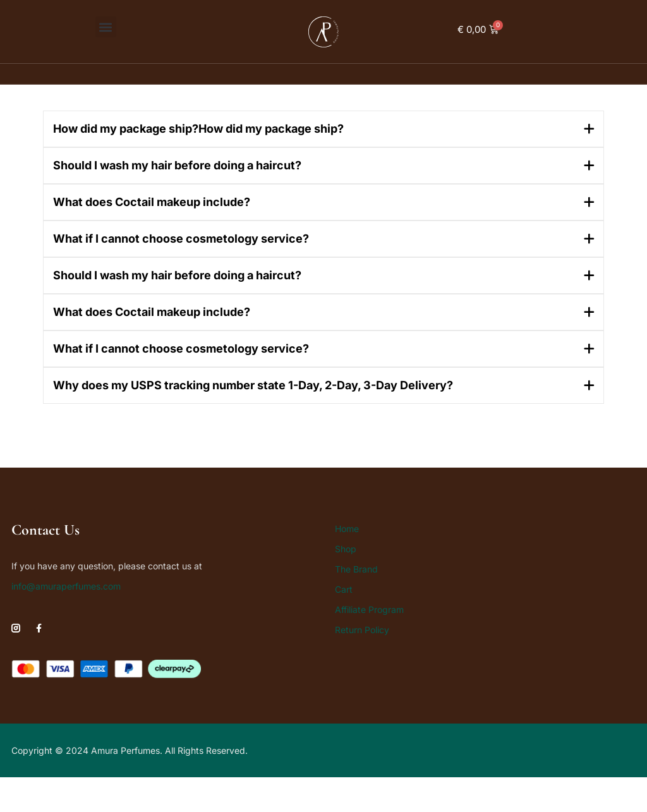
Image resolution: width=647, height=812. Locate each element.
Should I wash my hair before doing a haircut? (177, 165)
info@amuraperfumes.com (66, 586)
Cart (344, 589)
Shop (346, 549)
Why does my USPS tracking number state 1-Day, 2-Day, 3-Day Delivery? (253, 385)
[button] (106, 27)
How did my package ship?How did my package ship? (198, 129)
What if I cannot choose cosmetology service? (181, 239)
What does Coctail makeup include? (152, 202)
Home (347, 529)
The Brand (356, 569)
